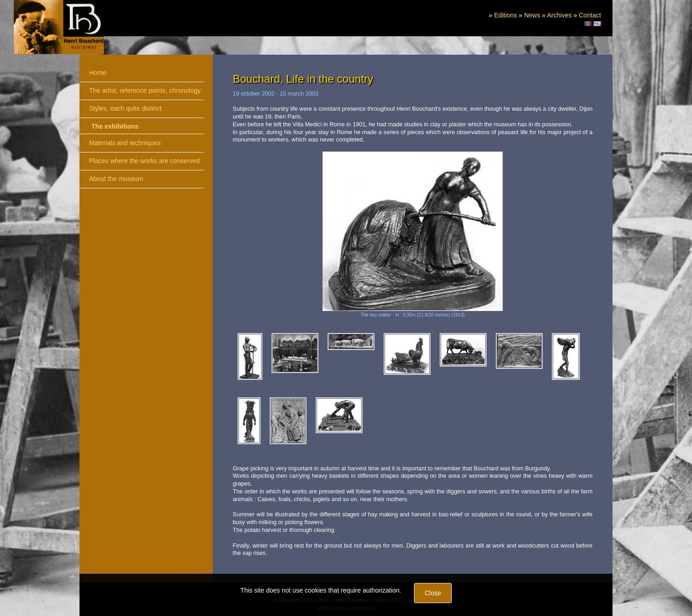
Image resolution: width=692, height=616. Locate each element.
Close (433, 593)
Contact (590, 15)
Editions (505, 15)
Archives (559, 15)
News (532, 15)
